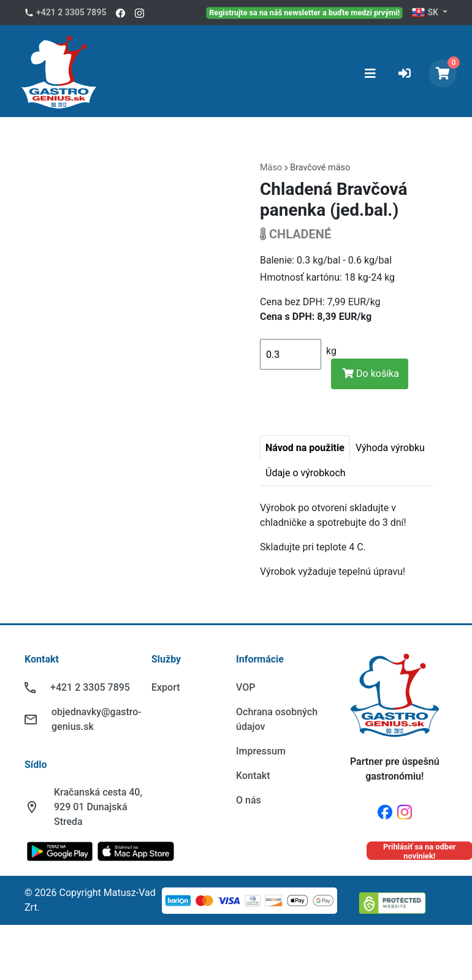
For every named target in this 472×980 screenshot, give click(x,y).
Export (166, 687)
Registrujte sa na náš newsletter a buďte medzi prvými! (305, 12)
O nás (249, 800)
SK (426, 13)
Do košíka (371, 374)
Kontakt (253, 776)
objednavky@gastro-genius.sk (97, 719)
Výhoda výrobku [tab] (390, 448)
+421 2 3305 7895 (71, 12)
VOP (246, 687)
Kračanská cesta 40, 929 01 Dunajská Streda (98, 807)
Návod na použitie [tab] (305, 448)
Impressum (261, 751)
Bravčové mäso (320, 168)
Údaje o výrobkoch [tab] (306, 473)
